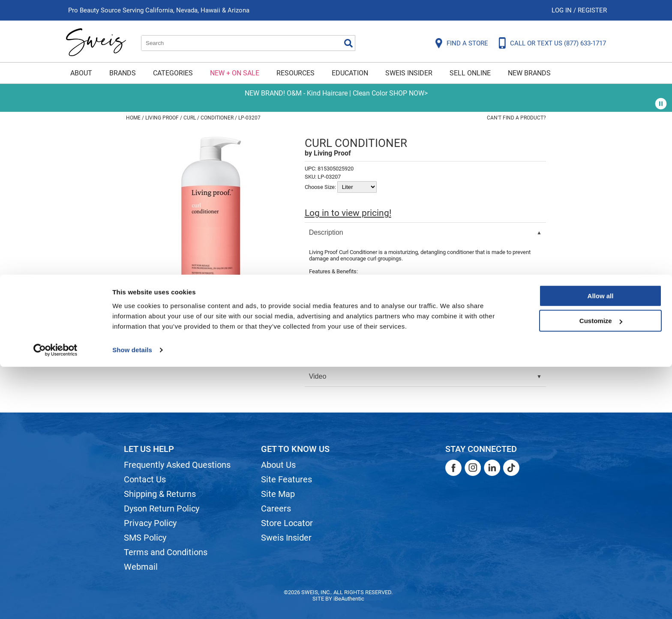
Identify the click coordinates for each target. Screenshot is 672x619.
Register (592, 10)
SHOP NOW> (408, 93)
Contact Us (145, 479)
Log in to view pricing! (348, 213)
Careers (276, 508)
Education (350, 73)
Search (348, 43)
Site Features (286, 479)
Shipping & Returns (160, 494)
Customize (601, 573)
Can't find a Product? (516, 118)
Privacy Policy (150, 523)
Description (326, 232)
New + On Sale (235, 73)
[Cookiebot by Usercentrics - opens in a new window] (55, 602)
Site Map (278, 494)
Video (318, 376)
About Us (278, 465)
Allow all (601, 548)
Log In (562, 10)
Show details (132, 602)
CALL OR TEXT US (558, 43)
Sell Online (470, 73)
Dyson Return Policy (162, 508)
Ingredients (326, 356)
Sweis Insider (409, 73)
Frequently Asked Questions (177, 465)
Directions (324, 336)
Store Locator (287, 523)
